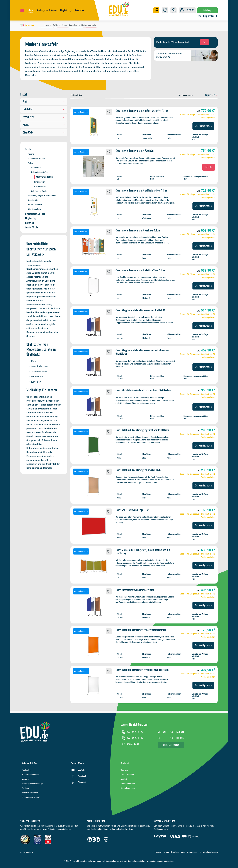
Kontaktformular (171, 745)
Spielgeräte (33, 200)
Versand (25, 779)
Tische (31, 154)
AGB (183, 852)
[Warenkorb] (187, 10)
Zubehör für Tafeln (39, 191)
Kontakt (125, 763)
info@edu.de (130, 744)
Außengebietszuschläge (32, 784)
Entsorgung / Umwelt (31, 797)
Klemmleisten (40, 186)
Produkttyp (44, 117)
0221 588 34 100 (132, 732)
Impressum (192, 852)
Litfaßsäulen (40, 182)
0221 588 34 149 (132, 738)
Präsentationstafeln (40, 172)
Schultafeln (36, 168)
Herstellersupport (128, 788)
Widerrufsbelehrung (30, 775)
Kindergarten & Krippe (35, 214)
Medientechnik (35, 209)
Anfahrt (124, 779)
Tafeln (31, 163)
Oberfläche (44, 133)
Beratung (207, 10)
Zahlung (25, 788)
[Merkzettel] (165, 10)
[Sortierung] (206, 95)
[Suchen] (156, 10)
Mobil (44, 125)
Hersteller (44, 109)
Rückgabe (26, 770)
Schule (28, 149)
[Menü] (22, 10)
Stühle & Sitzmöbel (36, 158)
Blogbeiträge (31, 218)
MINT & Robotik (35, 205)
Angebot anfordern (30, 793)
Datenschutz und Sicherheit (167, 852)
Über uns (124, 770)
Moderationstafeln (44, 177)
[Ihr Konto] (173, 10)
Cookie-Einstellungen (209, 852)
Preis (44, 102)
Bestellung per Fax (209, 16)
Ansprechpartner (128, 784)
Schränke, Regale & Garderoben (42, 196)
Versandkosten (113, 861)
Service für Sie (31, 228)
